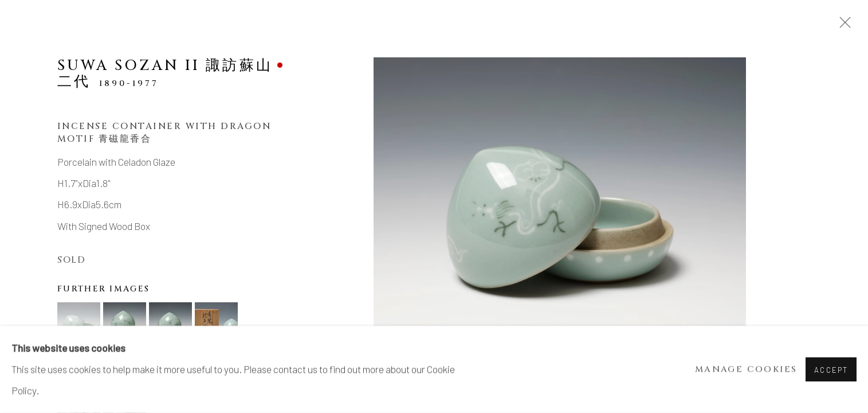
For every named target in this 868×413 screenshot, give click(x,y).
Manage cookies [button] (746, 370)
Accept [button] (831, 370)
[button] (79, 324)
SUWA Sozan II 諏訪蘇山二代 (165, 73)
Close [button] (842, 26)
